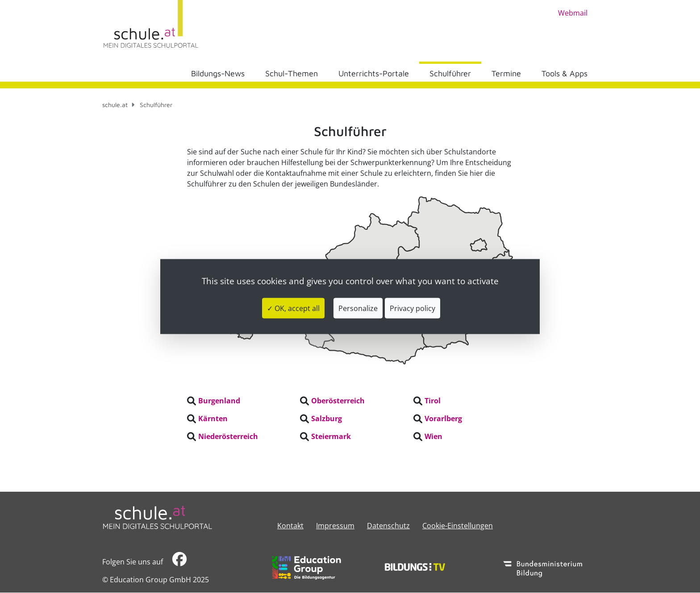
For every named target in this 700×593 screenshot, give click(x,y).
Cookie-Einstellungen (458, 526)
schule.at (115, 105)
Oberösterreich (338, 401)
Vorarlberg (443, 419)
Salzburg (327, 419)
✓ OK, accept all (293, 308)
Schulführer (450, 73)
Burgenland (219, 401)
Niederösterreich (228, 436)
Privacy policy (412, 308)
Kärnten (213, 419)
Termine (506, 73)
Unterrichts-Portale (374, 73)
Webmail (573, 13)
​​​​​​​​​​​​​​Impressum (335, 526)
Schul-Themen (292, 73)
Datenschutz (388, 526)
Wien (433, 436)
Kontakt (290, 526)
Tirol (433, 401)
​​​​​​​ (179, 562)
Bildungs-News (218, 73)
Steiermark (331, 436)
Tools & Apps (565, 73)
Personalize (358, 308)
